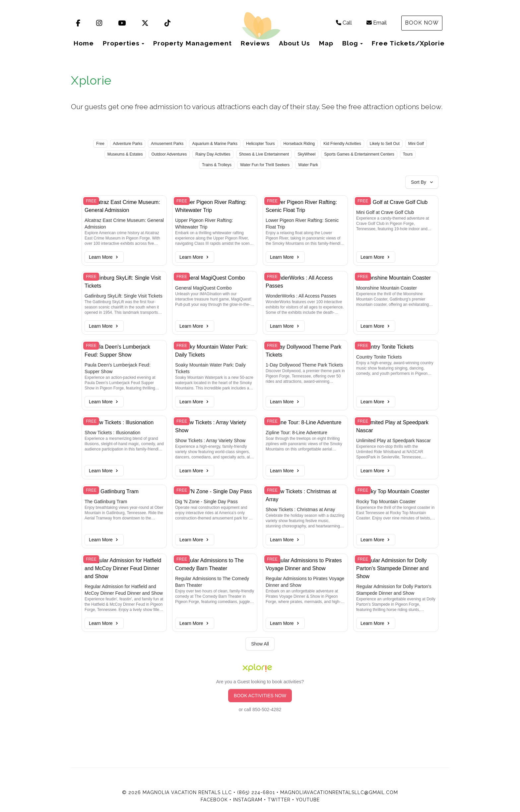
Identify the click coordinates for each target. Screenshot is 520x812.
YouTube (308, 800)
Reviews (255, 43)
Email (377, 23)
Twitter (279, 800)
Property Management (193, 43)
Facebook (214, 800)
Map (326, 43)
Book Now (422, 23)
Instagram (248, 800)
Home (84, 43)
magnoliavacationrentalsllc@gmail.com (339, 792)
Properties (121, 43)
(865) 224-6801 (256, 792)
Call (344, 23)
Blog (350, 43)
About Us (294, 43)
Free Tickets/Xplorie (408, 43)
